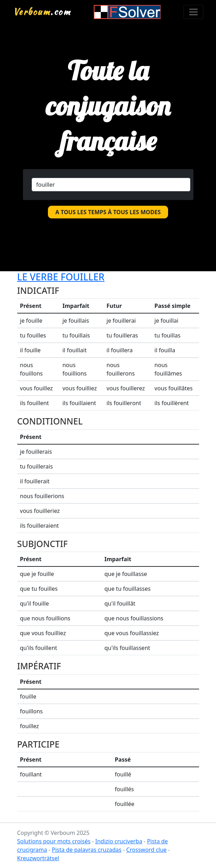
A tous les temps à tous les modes (108, 212)
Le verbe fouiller (61, 277)
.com (42, 12)
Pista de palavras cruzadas (87, 850)
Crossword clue (146, 850)
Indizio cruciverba (119, 841)
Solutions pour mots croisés (54, 841)
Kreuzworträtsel (38, 858)
